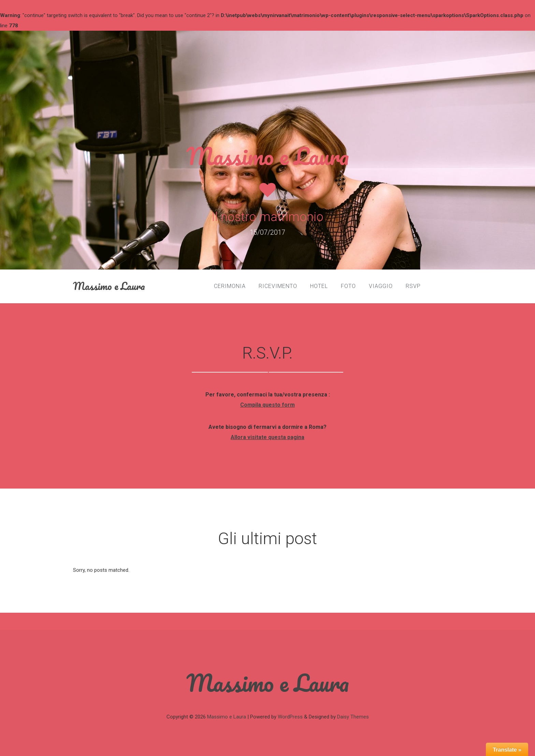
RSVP (413, 286)
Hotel (319, 286)
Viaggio (381, 286)
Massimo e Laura (268, 156)
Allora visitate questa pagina (267, 437)
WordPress (290, 717)
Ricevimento (278, 286)
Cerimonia (230, 286)
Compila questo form (267, 405)
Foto (348, 286)
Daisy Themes (353, 717)
